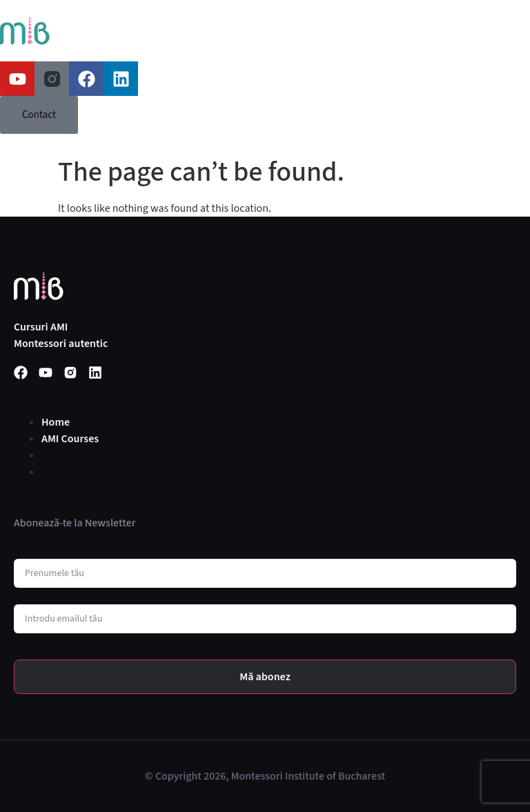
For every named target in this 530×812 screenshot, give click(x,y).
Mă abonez (265, 677)
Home (56, 422)
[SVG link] (25, 31)
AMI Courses (70, 439)
